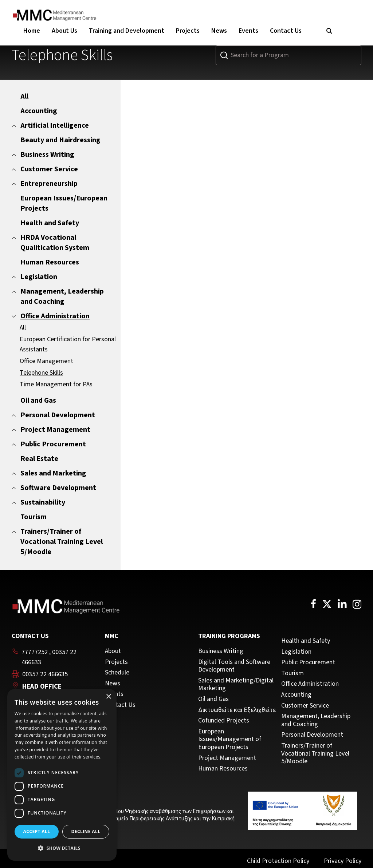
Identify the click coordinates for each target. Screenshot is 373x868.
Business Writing (221, 651)
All (23, 328)
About (113, 651)
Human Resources (223, 769)
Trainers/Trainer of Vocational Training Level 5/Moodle (315, 754)
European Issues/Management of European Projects (230, 739)
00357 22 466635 (45, 674)
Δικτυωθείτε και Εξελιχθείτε (237, 710)
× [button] (108, 697)
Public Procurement (308, 662)
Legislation (296, 652)
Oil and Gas (213, 699)
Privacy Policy (343, 861)
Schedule (117, 673)
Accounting (296, 695)
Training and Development (127, 31)
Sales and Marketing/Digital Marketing (236, 684)
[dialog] (62, 775)
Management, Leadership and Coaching (316, 720)
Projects (188, 31)
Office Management (46, 361)
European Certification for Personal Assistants (68, 344)
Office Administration (310, 684)
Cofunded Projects (224, 721)
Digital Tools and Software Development (234, 666)
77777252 (35, 652)
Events (248, 31)
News (219, 31)
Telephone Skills (41, 373)
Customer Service (305, 706)
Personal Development (312, 735)
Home (32, 31)
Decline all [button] (86, 831)
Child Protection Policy (278, 861)
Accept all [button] (37, 831)
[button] (62, 848)
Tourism (292, 673)
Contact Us (286, 31)
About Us (64, 31)
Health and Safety (306, 641)
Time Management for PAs (56, 384)
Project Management (227, 758)
